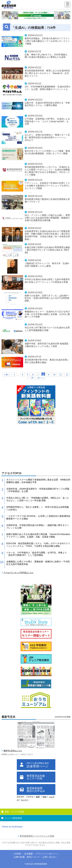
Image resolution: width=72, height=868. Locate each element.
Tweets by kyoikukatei (12, 827)
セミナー (25, 800)
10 (54, 375)
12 (67, 375)
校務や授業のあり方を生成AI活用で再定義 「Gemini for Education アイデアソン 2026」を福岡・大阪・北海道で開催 (38, 536)
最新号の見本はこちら (13, 751)
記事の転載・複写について (27, 857)
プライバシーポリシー (47, 854)
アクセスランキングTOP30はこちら (19, 573)
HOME (18, 854)
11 (61, 375)
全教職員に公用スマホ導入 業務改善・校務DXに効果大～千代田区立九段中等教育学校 (38, 563)
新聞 (38, 797)
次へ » (41, 378)
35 (32, 378)
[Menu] (68, 5)
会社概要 (29, 854)
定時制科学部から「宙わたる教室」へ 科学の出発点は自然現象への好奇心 (38, 508)
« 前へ (7, 375)
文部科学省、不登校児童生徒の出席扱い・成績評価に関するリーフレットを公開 (38, 527)
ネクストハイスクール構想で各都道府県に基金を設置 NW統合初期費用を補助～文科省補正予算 (38, 481)
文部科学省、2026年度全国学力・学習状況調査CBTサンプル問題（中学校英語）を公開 (38, 490)
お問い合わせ (49, 857)
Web (45, 797)
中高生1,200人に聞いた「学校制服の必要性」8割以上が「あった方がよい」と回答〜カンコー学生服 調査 (38, 499)
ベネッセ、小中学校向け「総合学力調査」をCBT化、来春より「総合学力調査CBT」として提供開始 (37, 554)
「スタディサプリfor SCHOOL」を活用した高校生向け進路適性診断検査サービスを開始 (38, 517)
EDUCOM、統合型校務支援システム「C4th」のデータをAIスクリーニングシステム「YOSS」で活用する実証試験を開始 (38, 545)
